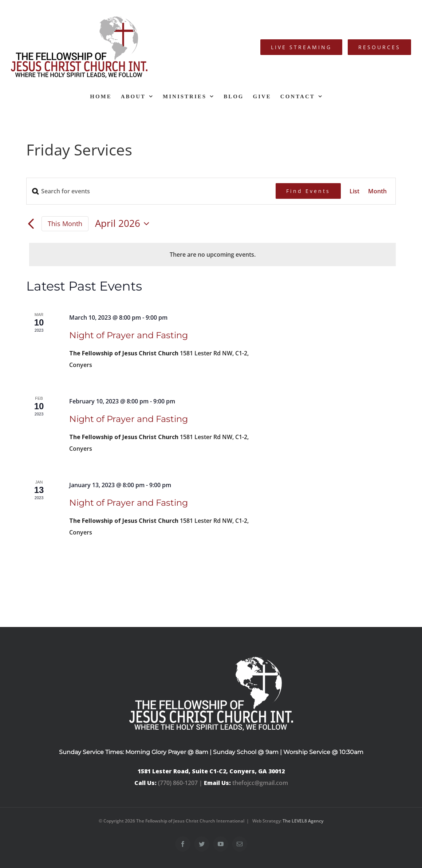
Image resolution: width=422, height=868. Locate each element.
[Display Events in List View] (354, 191)
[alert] (212, 255)
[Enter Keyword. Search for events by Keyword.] (151, 191)
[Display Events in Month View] (377, 191)
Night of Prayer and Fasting (129, 335)
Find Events (308, 191)
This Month (65, 224)
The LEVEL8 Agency (303, 821)
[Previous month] (31, 224)
